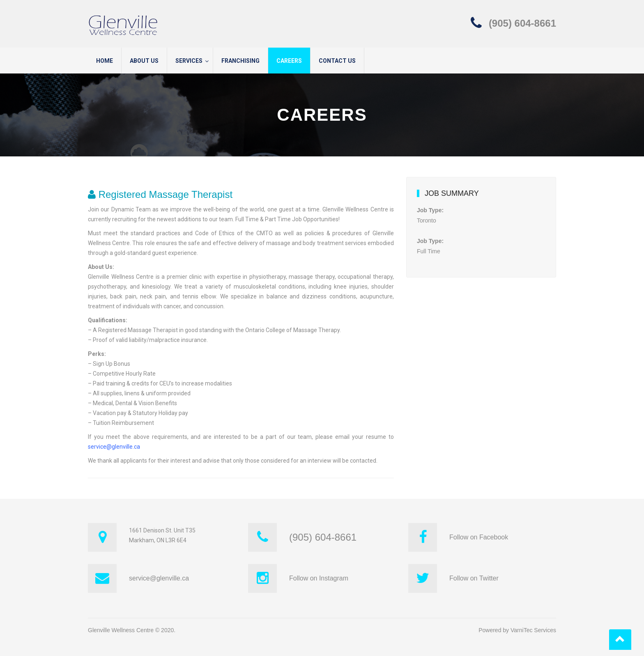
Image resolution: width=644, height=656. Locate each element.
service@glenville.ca (114, 447)
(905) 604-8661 (522, 23)
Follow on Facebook (479, 537)
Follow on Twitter (474, 578)
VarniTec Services (533, 630)
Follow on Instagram (319, 578)
